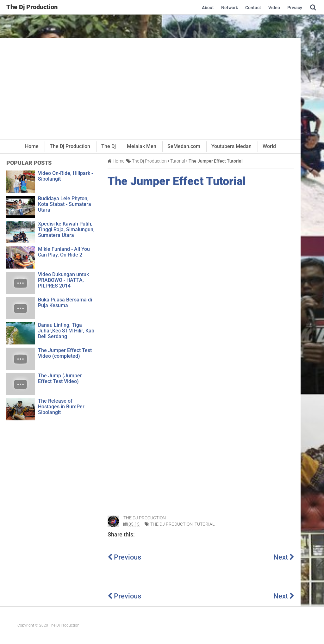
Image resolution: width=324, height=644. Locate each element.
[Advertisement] (150, 89)
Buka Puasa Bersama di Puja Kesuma (65, 303)
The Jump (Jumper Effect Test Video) (60, 378)
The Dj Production (171, 524)
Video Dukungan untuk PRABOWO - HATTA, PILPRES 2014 (63, 280)
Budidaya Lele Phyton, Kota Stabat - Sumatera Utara (65, 204)
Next (284, 557)
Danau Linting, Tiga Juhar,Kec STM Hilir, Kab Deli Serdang (66, 331)
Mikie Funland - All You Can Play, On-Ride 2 (64, 252)
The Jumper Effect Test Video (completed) (65, 353)
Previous (124, 557)
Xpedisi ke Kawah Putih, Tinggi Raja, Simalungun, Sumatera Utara (66, 229)
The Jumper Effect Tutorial (177, 182)
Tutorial (205, 524)
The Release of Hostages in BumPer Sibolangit (61, 407)
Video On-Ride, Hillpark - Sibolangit (65, 176)
